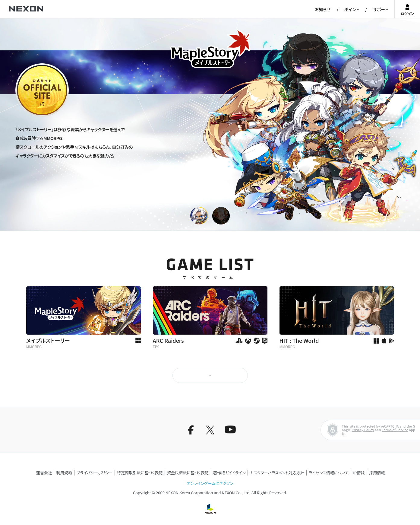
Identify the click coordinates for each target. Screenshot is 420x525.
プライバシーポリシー (95, 473)
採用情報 (377, 473)
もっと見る (210, 375)
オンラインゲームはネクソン (210, 483)
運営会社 (44, 473)
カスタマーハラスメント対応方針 (277, 473)
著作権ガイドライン (229, 473)
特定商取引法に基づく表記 (140, 473)
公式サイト (27, 116)
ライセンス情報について (329, 473)
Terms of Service (395, 430)
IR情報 (359, 473)
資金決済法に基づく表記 (188, 473)
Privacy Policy (363, 430)
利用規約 (64, 473)
